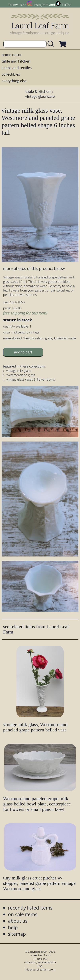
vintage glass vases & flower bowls (31, 379)
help (13, 927)
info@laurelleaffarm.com (40, 970)
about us (18, 921)
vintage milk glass (19, 371)
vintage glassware (40, 96)
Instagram (41, 5)
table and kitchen (16, 61)
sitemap (17, 934)
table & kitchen (38, 91)
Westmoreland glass (21, 375)
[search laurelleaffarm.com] (52, 44)
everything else (14, 81)
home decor (12, 55)
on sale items (23, 914)
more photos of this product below (34, 268)
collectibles (11, 74)
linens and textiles (17, 68)
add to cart (23, 352)
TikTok (67, 5)
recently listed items (30, 908)
